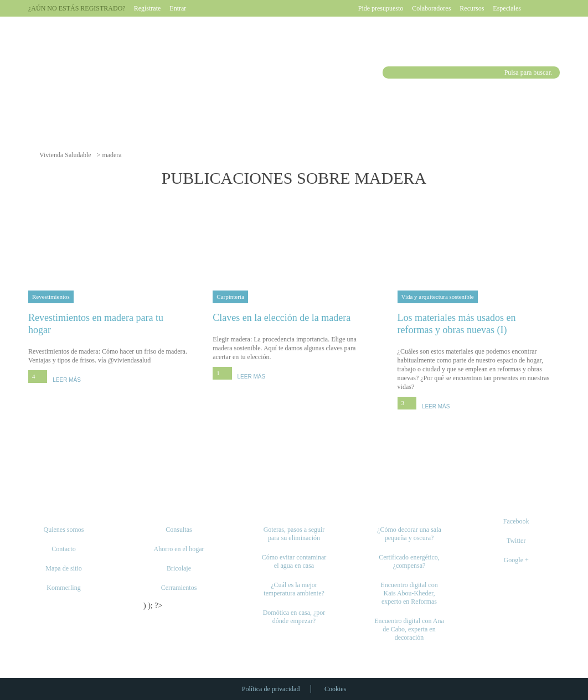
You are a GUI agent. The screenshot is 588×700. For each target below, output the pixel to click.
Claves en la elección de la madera (294, 317)
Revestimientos (51, 297)
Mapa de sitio (63, 568)
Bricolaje (179, 568)
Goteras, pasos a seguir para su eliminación (294, 534)
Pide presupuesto (381, 8)
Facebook (516, 521)
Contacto (63, 549)
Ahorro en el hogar (179, 549)
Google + (516, 560)
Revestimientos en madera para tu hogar (109, 323)
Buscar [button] (390, 72)
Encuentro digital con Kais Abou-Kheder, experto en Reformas (409, 593)
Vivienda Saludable (65, 155)
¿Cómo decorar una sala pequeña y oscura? (409, 534)
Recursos (472, 8)
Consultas (179, 530)
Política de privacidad (271, 689)
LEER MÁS (67, 380)
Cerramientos (179, 588)
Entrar (178, 8)
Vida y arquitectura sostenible (438, 297)
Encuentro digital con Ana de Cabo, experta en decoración (409, 629)
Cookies (335, 689)
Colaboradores (431, 8)
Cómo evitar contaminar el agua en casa (294, 561)
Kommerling (63, 588)
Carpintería (230, 297)
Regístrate (148, 8)
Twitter (516, 541)
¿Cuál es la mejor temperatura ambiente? (294, 589)
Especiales (507, 8)
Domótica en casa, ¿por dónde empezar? (294, 617)
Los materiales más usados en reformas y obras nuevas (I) (479, 323)
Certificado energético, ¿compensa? (409, 561)
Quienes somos (64, 530)
